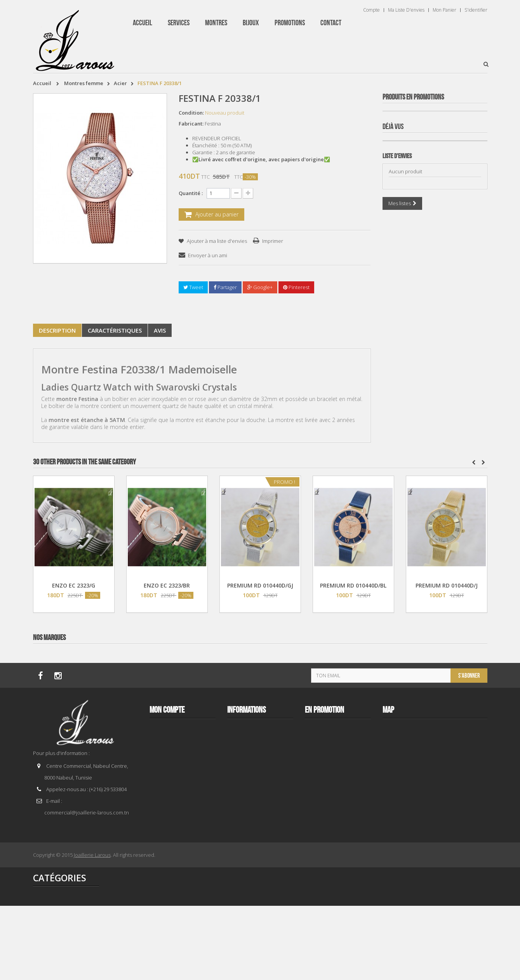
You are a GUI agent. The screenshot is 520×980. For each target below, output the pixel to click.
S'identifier (476, 10)
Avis (160, 330)
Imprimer (273, 241)
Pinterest (296, 287)
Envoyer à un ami (208, 255)
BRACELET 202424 (435, 753)
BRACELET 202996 (435, 418)
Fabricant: (191, 124)
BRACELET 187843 (435, 250)
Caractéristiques (115, 330)
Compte (371, 10)
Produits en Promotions (413, 97)
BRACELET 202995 (435, 920)
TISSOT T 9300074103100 (435, 585)
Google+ (260, 287)
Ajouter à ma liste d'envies (216, 241)
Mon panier (444, 10)
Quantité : (191, 193)
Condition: (191, 113)
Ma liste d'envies (406, 10)
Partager (225, 287)
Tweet (193, 287)
